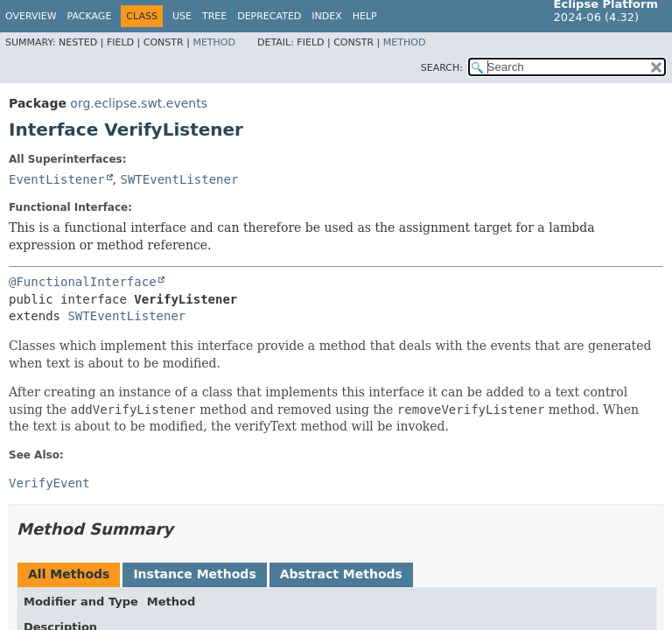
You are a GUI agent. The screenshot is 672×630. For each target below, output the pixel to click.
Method (214, 42)
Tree (214, 16)
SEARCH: (442, 68)
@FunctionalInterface (83, 282)
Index (326, 16)
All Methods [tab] (69, 574)
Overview (31, 16)
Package (90, 16)
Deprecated (269, 16)
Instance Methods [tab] (194, 574)
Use (182, 16)
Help (365, 16)
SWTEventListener (179, 179)
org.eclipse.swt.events (139, 103)
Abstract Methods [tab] (341, 574)
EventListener (57, 179)
